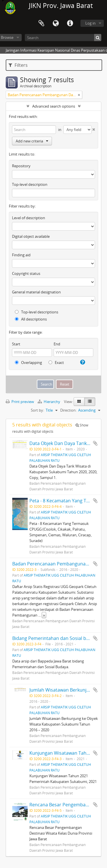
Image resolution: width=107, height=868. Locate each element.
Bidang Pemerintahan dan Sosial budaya (56, 638)
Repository (21, 166)
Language (56, 23)
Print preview (20, 402)
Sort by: (37, 410)
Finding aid (21, 255)
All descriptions (31, 319)
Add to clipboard (95, 443)
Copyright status (26, 273)
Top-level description (30, 184)
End (57, 344)
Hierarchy (49, 402)
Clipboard (41, 23)
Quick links (70, 23)
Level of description (29, 218)
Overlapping (28, 362)
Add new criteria (32, 141)
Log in (90, 23)
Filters (18, 65)
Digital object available (31, 236)
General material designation (36, 292)
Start (16, 344)
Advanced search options (54, 106)
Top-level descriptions (37, 312)
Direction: (68, 410)
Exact (56, 362)
